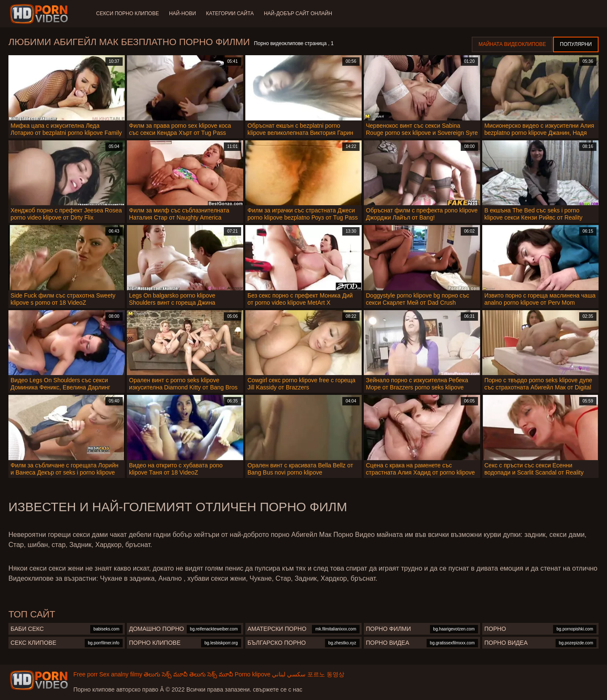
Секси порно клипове (128, 13)
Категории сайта (230, 13)
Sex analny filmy (121, 674)
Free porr (86, 674)
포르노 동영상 (326, 674)
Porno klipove (253, 674)
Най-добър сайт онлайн (298, 13)
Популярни (576, 44)
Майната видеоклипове (512, 44)
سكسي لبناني (289, 674)
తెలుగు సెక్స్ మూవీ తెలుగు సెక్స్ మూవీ (188, 674)
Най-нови (183, 13)
